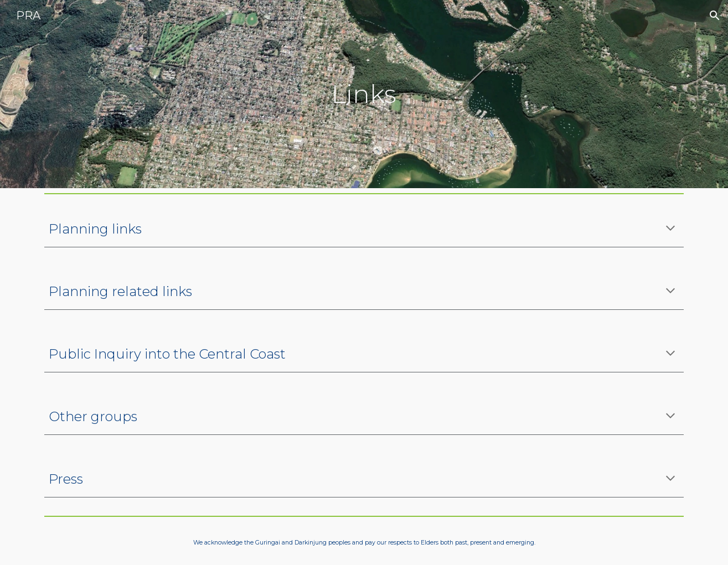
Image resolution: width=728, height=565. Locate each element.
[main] (364, 94)
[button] (715, 15)
